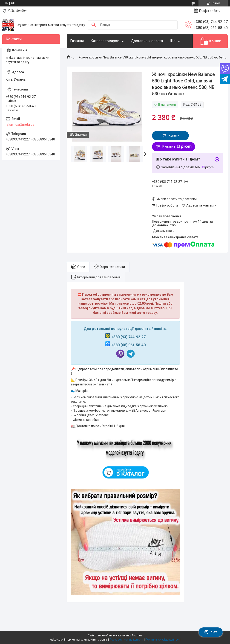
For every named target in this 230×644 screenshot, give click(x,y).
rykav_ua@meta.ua (20, 125)
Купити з (177, 147)
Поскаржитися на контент (126, 640)
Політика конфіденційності (163, 640)
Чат (211, 632)
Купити (174, 135)
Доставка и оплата (147, 41)
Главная (77, 41)
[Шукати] (94, 25)
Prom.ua (137, 635)
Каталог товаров (105, 41)
